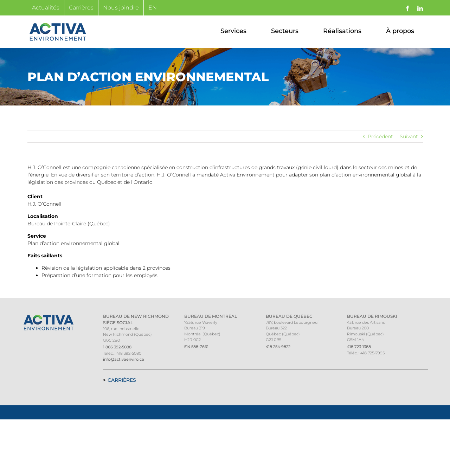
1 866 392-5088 (117, 347)
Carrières (122, 380)
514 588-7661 (196, 347)
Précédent (380, 136)
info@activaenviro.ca (124, 359)
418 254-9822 (278, 347)
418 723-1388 (359, 347)
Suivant (409, 136)
